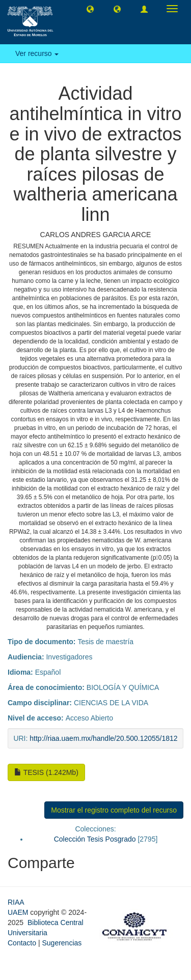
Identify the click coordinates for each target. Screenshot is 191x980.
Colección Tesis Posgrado (95, 839)
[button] (90, 9)
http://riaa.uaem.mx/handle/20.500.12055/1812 (103, 738)
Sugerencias (62, 943)
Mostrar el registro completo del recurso (114, 810)
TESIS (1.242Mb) (46, 772)
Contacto (22, 943)
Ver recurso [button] (37, 53)
